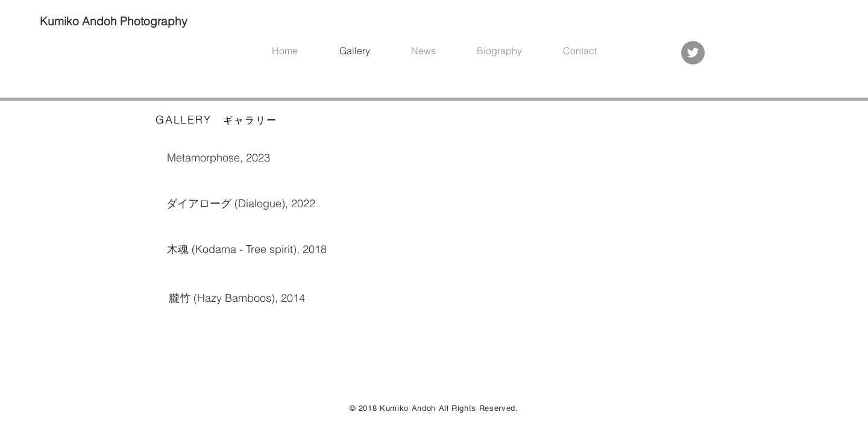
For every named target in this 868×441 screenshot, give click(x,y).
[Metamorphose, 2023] (218, 158)
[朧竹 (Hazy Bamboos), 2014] (237, 298)
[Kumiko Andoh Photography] (115, 21)
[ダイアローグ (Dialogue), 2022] (241, 204)
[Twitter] (693, 53)
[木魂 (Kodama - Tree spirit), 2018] (247, 249)
